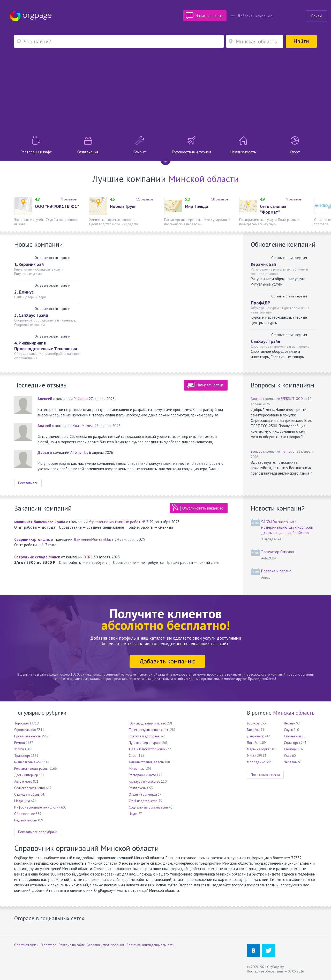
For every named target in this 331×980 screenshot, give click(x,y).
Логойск (253, 743)
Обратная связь (26, 945)
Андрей (44, 426)
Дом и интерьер (26, 775)
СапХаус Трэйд (266, 341)
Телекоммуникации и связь (149, 730)
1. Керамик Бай (29, 264)
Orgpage (31, 16)
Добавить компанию (252, 16)
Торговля (21, 723)
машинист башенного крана (40, 522)
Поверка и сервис (276, 571)
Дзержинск (255, 736)
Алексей (45, 399)
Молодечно (256, 762)
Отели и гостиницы (143, 794)
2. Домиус (24, 292)
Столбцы (291, 749)
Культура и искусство (145, 781)
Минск (252, 756)
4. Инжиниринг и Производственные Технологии (46, 346)
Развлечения (139, 788)
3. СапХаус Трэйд (31, 315)
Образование (25, 814)
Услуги (19, 749)
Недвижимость (25, 820)
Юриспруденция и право (148, 723)
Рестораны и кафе (142, 775)
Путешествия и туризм (145, 743)
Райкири (81, 399)
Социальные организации (148, 807)
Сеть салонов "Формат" (273, 209)
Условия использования (106, 945)
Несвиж (290, 723)
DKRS (88, 557)
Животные (137, 769)
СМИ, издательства (143, 801)
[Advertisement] (165, 92)
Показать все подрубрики (38, 832)
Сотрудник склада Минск (37, 557)
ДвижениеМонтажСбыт (93, 539)
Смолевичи (292, 736)
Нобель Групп (123, 206)
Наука (133, 814)
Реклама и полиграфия (31, 769)
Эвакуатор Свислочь (278, 552)
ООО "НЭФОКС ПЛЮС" (57, 206)
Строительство (25, 730)
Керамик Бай (263, 264)
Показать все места (265, 775)
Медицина (22, 801)
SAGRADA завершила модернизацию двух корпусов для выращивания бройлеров (287, 527)
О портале (48, 945)
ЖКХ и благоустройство (147, 749)
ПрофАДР (261, 303)
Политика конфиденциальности (150, 945)
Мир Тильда (197, 206)
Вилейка (253, 730)
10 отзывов (220, 199)
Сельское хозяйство (30, 788)
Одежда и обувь (27, 794)
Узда (288, 756)
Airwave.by (79, 452)
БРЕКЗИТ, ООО (292, 399)
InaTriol (286, 451)
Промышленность (27, 736)
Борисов (253, 723)
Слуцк (288, 730)
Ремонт (20, 743)
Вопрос (257, 399)
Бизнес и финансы (28, 762)
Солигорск (292, 743)
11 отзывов (145, 199)
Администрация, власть (146, 762)
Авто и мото (23, 781)
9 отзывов (69, 199)
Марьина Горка (258, 749)
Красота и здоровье (144, 736)
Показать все (28, 483)
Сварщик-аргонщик (32, 539)
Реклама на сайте (72, 945)
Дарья (43, 452)
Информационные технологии (37, 807)
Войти (317, 16)
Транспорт (22, 756)
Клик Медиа (83, 426)
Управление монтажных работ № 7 (118, 522)
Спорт (133, 756)
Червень (290, 762)
